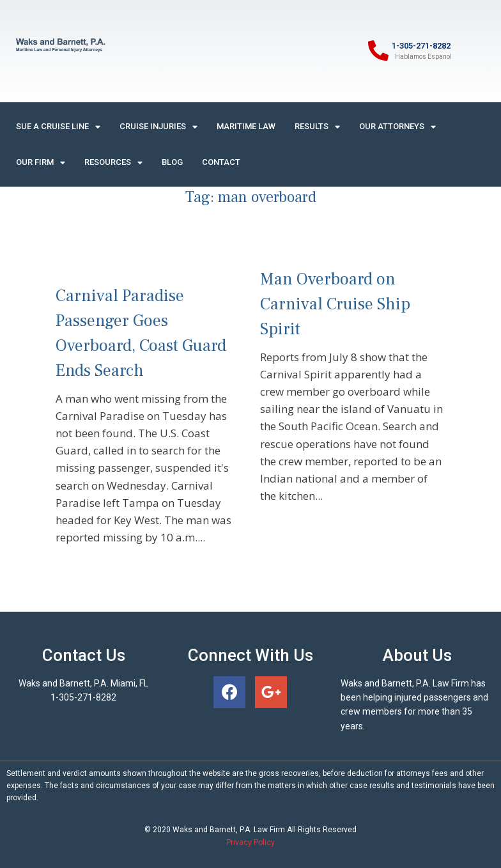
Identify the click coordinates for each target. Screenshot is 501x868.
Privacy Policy (250, 842)
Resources (113, 163)
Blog (172, 162)
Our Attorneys (397, 127)
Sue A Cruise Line (58, 127)
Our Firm (41, 163)
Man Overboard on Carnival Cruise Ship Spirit (335, 304)
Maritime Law (246, 126)
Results (317, 127)
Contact (221, 162)
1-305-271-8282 (421, 46)
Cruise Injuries (158, 127)
